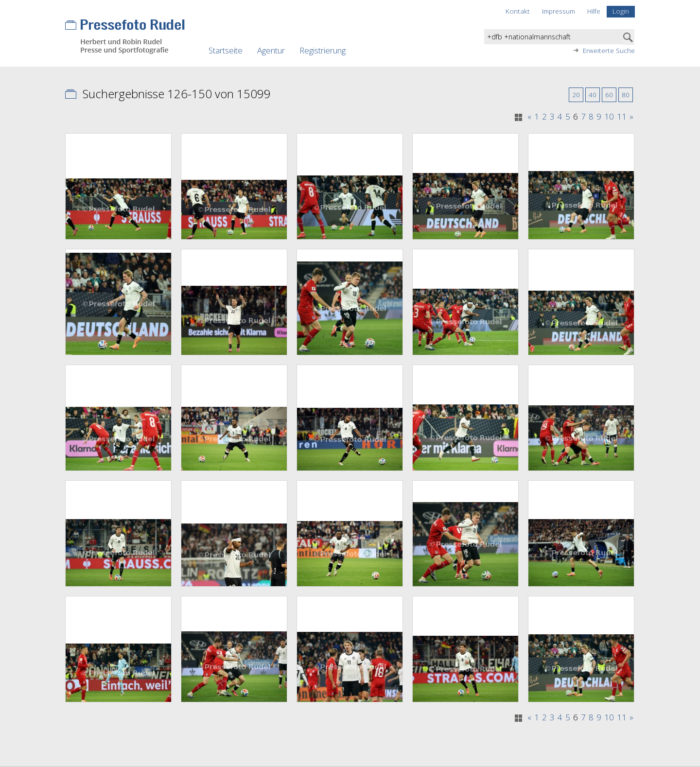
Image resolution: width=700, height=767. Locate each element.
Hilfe (594, 11)
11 (622, 117)
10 (609, 117)
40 (593, 95)
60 (609, 95)
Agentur (271, 50)
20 (576, 95)
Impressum (559, 11)
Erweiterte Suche (609, 51)
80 (626, 95)
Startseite (226, 50)
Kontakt (518, 11)
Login (621, 11)
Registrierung (323, 50)
